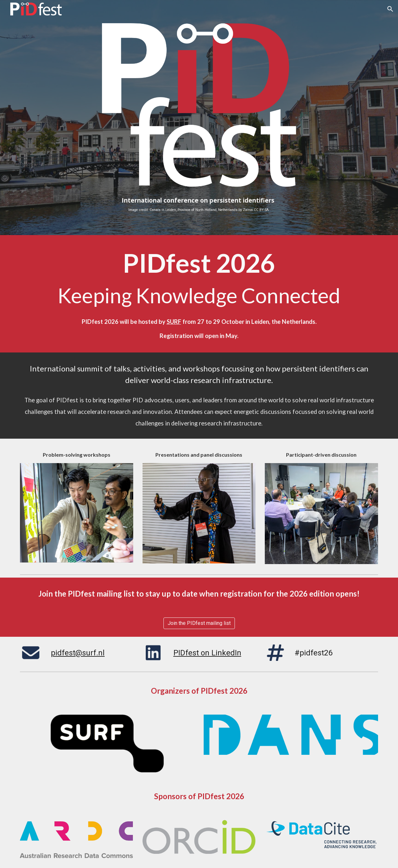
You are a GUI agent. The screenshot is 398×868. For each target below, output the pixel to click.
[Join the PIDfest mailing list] (199, 623)
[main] (199, 205)
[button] (390, 9)
